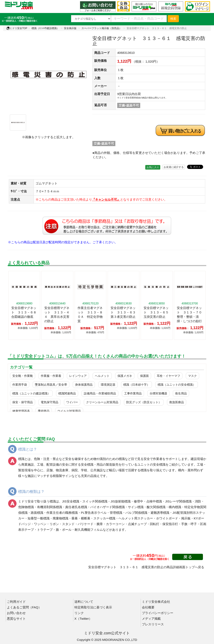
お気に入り (153, 167)
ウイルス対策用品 (69, 411)
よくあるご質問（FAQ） (24, 607)
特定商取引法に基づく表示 (93, 607)
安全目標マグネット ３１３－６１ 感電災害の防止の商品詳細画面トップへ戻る (146, 567)
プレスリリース (153, 624)
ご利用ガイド (16, 602)
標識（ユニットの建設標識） (31, 393)
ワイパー (72, 402)
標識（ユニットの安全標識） (177, 385)
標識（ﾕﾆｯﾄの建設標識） (45, 28)
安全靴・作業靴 (23, 376)
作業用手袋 (20, 385)
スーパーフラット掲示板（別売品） (102, 28)
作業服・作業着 (51, 376)
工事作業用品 (133, 393)
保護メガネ (125, 376)
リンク (79, 613)
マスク (192, 376)
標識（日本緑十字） (136, 385)
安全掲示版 (70, 28)
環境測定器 (108, 385)
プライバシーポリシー (158, 613)
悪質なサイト (16, 619)
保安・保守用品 (23, 402)
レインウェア (78, 376)
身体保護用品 (84, 385)
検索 (173, 19)
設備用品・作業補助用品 (100, 393)
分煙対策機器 (158, 393)
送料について (84, 602)
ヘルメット (102, 376)
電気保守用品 (50, 402)
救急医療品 (177, 402)
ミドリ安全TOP (17, 28)
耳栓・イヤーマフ (168, 376)
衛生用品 (181, 393)
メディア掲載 (151, 619)
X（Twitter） (83, 619)
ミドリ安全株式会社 (156, 602)
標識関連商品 (67, 393)
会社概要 (148, 607)
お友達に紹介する (174, 167)
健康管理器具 (21, 411)
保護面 (144, 376)
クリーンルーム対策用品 (102, 402)
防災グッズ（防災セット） (144, 402)
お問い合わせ (16, 613)
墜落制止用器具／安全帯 (51, 385)
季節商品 (44, 411)
